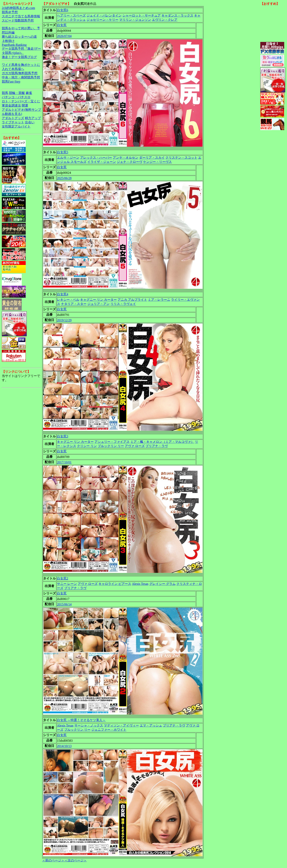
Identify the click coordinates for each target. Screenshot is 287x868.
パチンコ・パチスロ (16, 97)
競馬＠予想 (10, 12)
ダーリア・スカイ (152, 158)
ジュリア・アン (98, 304)
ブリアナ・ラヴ (157, 446)
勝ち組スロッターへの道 (19, 37)
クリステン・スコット (181, 158)
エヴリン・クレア (165, 20)
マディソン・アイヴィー (121, 725)
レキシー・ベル (68, 300)
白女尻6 (63, 10)
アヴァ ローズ (135, 446)
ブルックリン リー (111, 446)
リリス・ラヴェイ (123, 304)
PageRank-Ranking (14, 45)
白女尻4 (63, 294)
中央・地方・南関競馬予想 (21, 77)
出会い (30, 122)
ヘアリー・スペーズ (71, 15)
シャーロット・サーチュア (142, 15)
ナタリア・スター (74, 304)
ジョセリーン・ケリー (102, 20)
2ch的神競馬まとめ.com (18, 8)
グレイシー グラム (162, 584)
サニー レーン (67, 584)
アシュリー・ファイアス (112, 442)
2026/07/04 (64, 36)
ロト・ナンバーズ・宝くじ (21, 101)
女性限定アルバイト (16, 126)
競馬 (5, 93)
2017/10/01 (64, 462)
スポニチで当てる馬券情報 (21, 16)
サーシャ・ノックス (89, 725)
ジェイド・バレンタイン (104, 15)
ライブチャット (13, 122)
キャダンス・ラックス (177, 15)
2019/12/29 (64, 320)
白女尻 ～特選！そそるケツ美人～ (81, 720)
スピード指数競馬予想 (18, 20)
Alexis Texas (140, 584)
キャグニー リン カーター (98, 300)
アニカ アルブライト (132, 300)
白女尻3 (63, 436)
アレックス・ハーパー (96, 158)
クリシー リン (87, 446)
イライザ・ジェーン (102, 162)
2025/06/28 (64, 178)
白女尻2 (63, 578)
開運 (25, 105)
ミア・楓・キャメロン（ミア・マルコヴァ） (162, 442)
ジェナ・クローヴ (130, 162)
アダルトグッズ (13, 118)
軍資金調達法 (11, 105)
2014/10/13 (64, 746)
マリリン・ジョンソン (135, 20)
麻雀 (29, 93)
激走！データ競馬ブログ (19, 57)
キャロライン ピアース (115, 584)
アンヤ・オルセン (126, 158)
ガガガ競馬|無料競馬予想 (20, 73)
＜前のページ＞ (53, 860)
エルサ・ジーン (68, 158)
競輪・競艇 (17, 93)
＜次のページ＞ (76, 860)
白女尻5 (63, 152)
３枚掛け (8, 41)
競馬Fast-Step (11, 82)
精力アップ (33, 118)
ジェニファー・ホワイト (109, 730)
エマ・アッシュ (151, 725)
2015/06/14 (64, 604)
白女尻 (62, 25)
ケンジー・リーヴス (157, 162)
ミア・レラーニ (159, 300)
